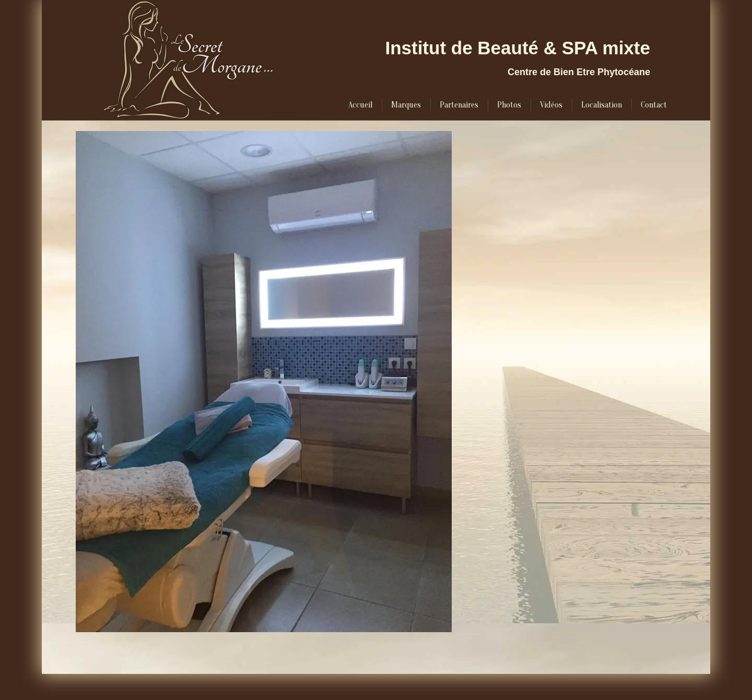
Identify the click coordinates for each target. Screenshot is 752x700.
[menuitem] (360, 105)
